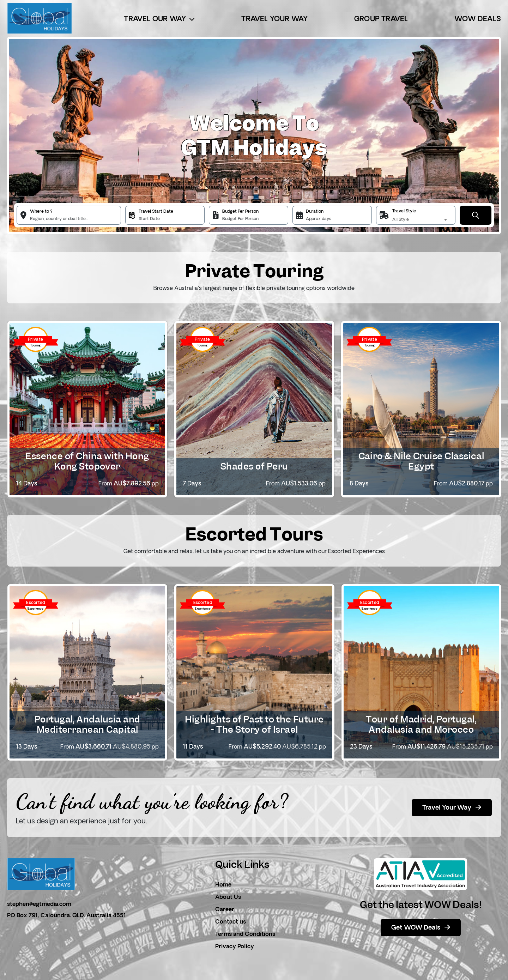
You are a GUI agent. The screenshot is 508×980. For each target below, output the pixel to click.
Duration (315, 212)
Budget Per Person (240, 212)
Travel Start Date (156, 212)
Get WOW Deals (421, 928)
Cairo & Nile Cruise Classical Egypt (421, 461)
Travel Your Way (274, 19)
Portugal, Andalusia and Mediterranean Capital (87, 724)
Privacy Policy (235, 947)
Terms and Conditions (245, 934)
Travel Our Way (159, 19)
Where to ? (41, 212)
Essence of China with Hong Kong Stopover (87, 461)
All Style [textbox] (401, 220)
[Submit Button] (476, 215)
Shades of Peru (254, 466)
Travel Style (404, 211)
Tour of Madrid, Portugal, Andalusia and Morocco (421, 724)
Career (225, 910)
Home (223, 885)
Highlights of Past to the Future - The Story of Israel (254, 724)
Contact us (231, 922)
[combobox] (421, 220)
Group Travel (381, 19)
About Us (228, 897)
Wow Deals (478, 19)
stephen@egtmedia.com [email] (39, 905)
